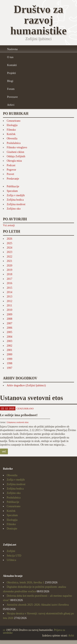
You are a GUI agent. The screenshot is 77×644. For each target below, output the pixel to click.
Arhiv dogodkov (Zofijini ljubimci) (26, 385)
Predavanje (13, 179)
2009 (9, 314)
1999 (9, 359)
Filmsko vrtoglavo (17, 147)
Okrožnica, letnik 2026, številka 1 (25, 582)
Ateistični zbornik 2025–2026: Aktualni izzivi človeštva (38, 605)
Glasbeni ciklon (15, 152)
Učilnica (11, 560)
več (4, 451)
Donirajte (12, 529)
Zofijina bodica (15, 200)
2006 (9, 328)
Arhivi (11, 105)
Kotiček (11, 134)
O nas (10, 57)
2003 (9, 341)
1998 (9, 363)
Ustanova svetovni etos (17, 422)
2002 (9, 346)
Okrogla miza (14, 161)
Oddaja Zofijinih (16, 156)
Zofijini (11, 551)
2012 (9, 301)
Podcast (11, 165)
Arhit (71, 636)
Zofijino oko (14, 209)
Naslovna (12, 49)
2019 (9, 270)
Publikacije (13, 186)
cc (4, 630)
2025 (9, 243)
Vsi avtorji (9, 225)
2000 (9, 354)
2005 (9, 332)
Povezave (12, 97)
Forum (11, 89)
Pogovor (11, 170)
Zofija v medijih (16, 195)
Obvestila (12, 138)
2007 (9, 323)
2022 (9, 257)
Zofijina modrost (16, 204)
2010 (9, 310)
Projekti (11, 73)
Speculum (12, 191)
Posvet (10, 174)
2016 (9, 283)
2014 (9, 292)
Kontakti (12, 65)
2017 (9, 279)
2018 (9, 274)
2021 (9, 261)
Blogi (10, 81)
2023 (9, 252)
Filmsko (11, 130)
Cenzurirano (14, 121)
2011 (9, 305)
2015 (9, 288)
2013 (9, 297)
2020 (9, 266)
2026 (9, 239)
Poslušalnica (14, 143)
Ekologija (12, 125)
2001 (9, 350)
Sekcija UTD (14, 556)
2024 (9, 248)
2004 (9, 337)
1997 (9, 368)
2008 (9, 319)
